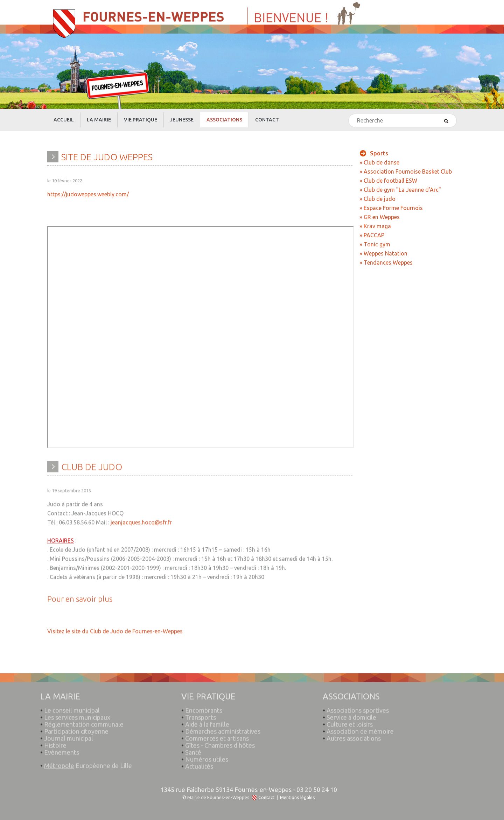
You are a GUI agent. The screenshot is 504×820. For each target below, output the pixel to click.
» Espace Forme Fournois (391, 208)
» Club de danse (379, 162)
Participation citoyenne (76, 728)
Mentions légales (297, 797)
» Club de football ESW (388, 181)
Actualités (199, 763)
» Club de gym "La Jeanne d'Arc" (400, 190)
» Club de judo (377, 199)
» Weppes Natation (383, 253)
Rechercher (349, 114)
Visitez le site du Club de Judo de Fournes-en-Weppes (115, 628)
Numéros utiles (207, 756)
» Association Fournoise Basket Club (406, 171)
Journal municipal (69, 735)
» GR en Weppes (380, 217)
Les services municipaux (75, 714)
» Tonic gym (375, 244)
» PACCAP (372, 235)
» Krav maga (375, 226)
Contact (266, 797)
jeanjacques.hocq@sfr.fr (141, 519)
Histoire (55, 742)
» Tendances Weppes (386, 262)
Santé (193, 749)
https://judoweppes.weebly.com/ (88, 194)
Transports (201, 714)
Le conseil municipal (72, 707)
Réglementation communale (84, 721)
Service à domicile (351, 714)
